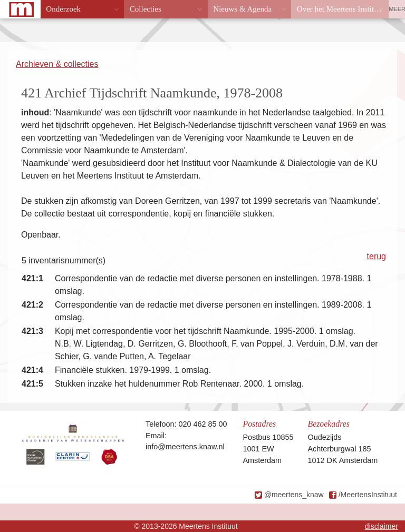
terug (377, 256)
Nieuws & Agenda (242, 9)
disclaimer (382, 526)
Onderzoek (63, 9)
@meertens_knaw (294, 495)
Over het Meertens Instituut (340, 9)
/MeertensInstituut (368, 495)
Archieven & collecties (57, 64)
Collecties (146, 9)
